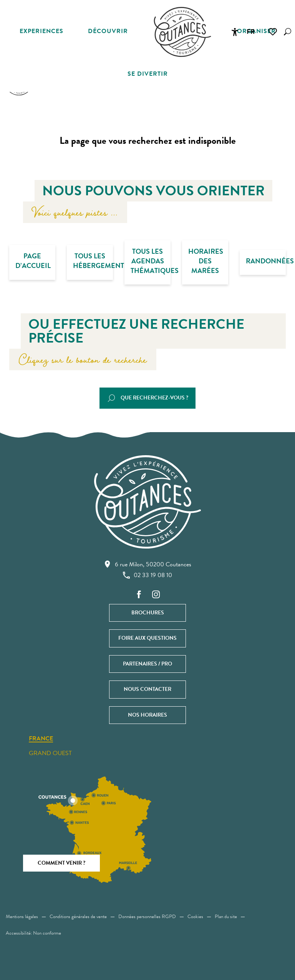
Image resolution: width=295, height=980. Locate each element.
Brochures (148, 613)
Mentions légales (22, 917)
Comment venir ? (61, 863)
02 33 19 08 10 (147, 575)
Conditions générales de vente (78, 917)
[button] (288, 32)
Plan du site (226, 917)
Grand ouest (50, 753)
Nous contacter (147, 689)
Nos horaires (147, 715)
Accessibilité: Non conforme (33, 933)
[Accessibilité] (235, 32)
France (41, 739)
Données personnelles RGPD (147, 917)
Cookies (195, 917)
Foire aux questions (147, 638)
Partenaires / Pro (147, 664)
